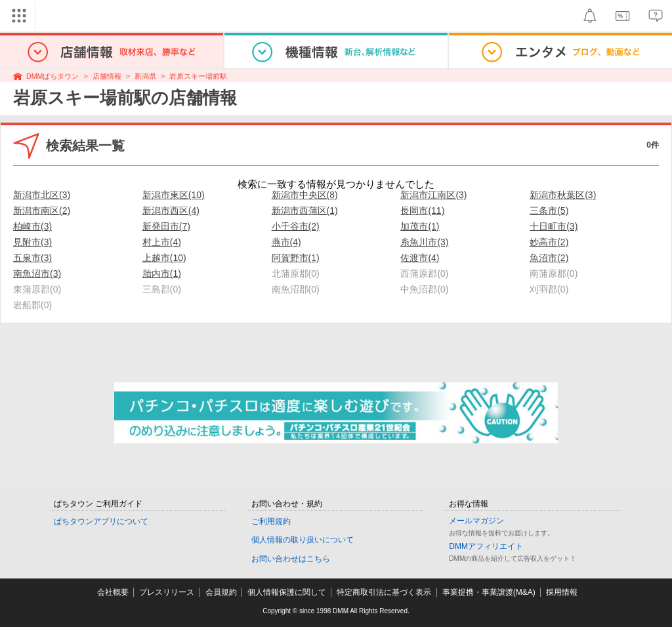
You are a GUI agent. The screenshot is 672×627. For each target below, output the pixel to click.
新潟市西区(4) (171, 211)
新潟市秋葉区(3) (563, 195)
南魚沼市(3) (37, 273)
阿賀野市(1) (296, 258)
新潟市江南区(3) (433, 195)
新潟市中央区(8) (305, 195)
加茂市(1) (420, 226)
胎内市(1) (162, 273)
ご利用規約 (271, 521)
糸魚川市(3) (424, 242)
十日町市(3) (554, 226)
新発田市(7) (166, 226)
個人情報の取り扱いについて (303, 540)
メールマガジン (476, 521)
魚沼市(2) (549, 258)
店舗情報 (107, 76)
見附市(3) (32, 242)
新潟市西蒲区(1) (305, 211)
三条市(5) (549, 211)
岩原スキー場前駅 (198, 76)
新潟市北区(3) (42, 195)
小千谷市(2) (296, 226)
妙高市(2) (549, 242)
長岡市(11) (422, 211)
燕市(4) (286, 242)
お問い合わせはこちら (291, 559)
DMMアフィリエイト (486, 546)
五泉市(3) (32, 258)
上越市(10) (164, 258)
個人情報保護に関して (287, 592)
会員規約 (221, 592)
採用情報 (562, 592)
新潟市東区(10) (174, 195)
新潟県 (145, 76)
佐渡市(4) (420, 258)
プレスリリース (167, 592)
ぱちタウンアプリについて (101, 521)
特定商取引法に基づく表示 (384, 592)
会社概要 (113, 592)
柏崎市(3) (32, 226)
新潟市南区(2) (42, 211)
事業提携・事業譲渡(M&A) (489, 592)
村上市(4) (162, 242)
